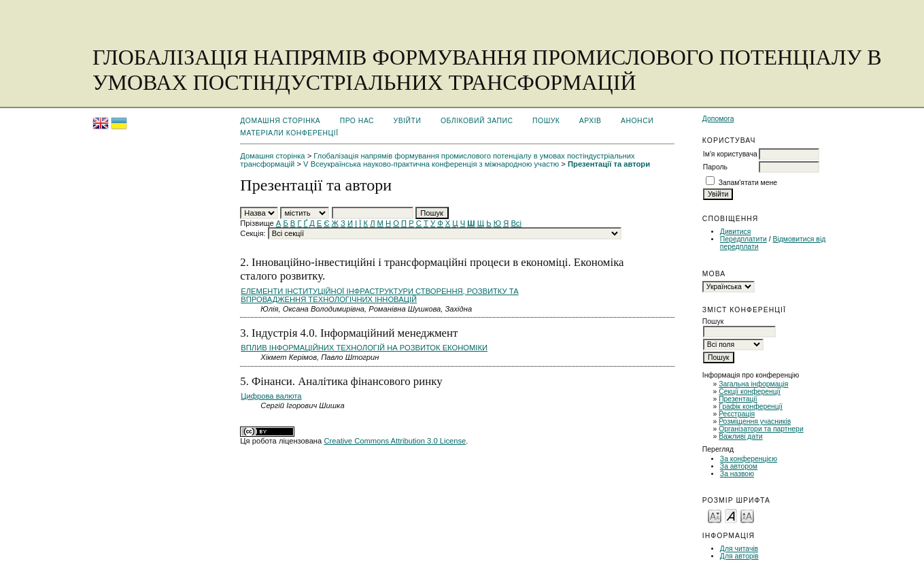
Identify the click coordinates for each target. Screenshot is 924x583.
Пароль (715, 167)
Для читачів (739, 549)
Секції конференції (750, 392)
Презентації (738, 399)
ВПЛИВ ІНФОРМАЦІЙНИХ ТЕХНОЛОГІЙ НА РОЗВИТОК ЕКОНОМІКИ (364, 348)
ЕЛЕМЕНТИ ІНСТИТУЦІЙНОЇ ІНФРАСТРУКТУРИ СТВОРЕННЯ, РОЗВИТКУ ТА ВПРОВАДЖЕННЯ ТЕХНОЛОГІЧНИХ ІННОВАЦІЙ (379, 295)
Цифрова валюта (271, 396)
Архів (591, 121)
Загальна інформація (753, 384)
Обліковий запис (477, 121)
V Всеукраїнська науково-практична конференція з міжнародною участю (431, 164)
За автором (739, 466)
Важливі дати (740, 436)
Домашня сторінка (280, 121)
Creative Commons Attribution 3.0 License (395, 441)
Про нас (357, 121)
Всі (516, 223)
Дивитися (736, 232)
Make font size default (731, 515)
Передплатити (743, 239)
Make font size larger (747, 515)
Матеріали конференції (289, 133)
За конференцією (749, 459)
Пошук (546, 121)
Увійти (408, 121)
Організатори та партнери (761, 429)
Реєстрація (737, 414)
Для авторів (739, 556)
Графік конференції (751, 406)
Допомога (718, 119)
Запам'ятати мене (748, 183)
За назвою (737, 474)
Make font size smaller (715, 515)
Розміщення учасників (755, 421)
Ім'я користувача (730, 154)
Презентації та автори (609, 164)
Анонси (637, 121)
